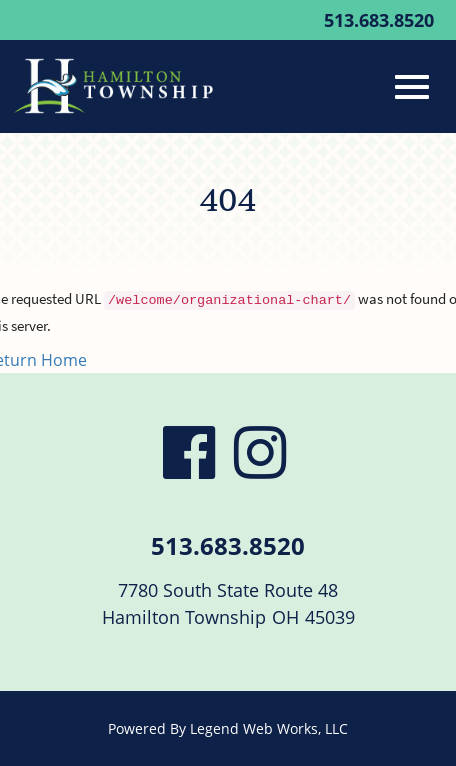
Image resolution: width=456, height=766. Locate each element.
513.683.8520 (379, 20)
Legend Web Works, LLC (269, 728)
